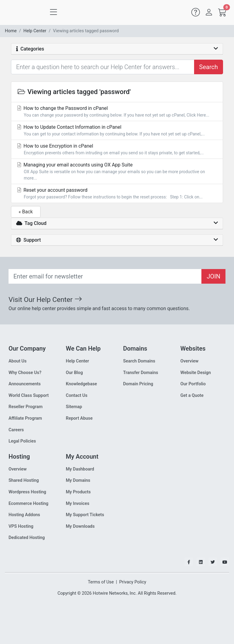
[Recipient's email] (105, 276)
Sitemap (74, 407)
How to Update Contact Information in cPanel (117, 131)
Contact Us (77, 395)
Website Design (196, 373)
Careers (16, 430)
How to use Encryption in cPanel (117, 150)
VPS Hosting (21, 526)
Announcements (25, 384)
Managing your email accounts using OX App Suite (117, 172)
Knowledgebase (81, 384)
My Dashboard (80, 469)
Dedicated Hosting (27, 538)
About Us (18, 361)
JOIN (213, 276)
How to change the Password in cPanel (117, 112)
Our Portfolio (193, 384)
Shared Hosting (24, 480)
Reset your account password (117, 194)
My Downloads (80, 526)
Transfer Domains (141, 373)
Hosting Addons (24, 515)
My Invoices (78, 504)
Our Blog (74, 373)
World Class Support (29, 395)
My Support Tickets (85, 515)
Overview (189, 361)
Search (209, 67)
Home (11, 31)
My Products (78, 492)
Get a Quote (192, 395)
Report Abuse (79, 418)
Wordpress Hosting (27, 492)
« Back (26, 212)
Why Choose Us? (25, 373)
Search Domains (139, 361)
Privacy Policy (133, 582)
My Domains (78, 480)
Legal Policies (22, 441)
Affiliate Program (25, 418)
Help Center (35, 31)
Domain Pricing (138, 384)
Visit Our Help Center (45, 300)
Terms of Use (101, 582)
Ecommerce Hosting (28, 504)
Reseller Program (26, 407)
